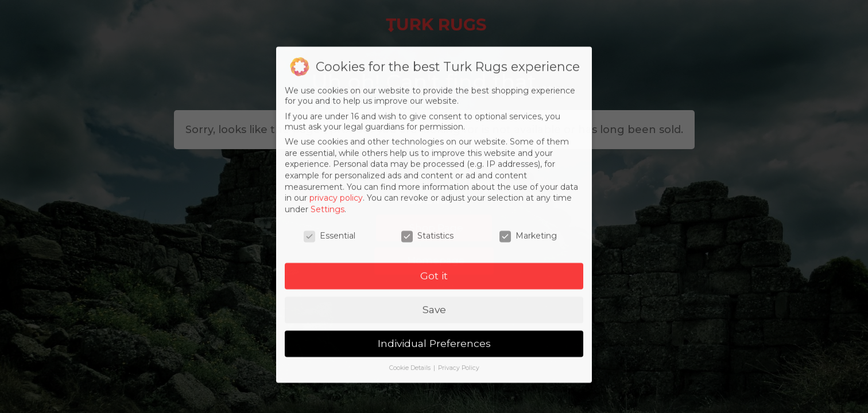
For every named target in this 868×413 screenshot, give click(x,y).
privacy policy (336, 208)
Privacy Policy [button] (459, 378)
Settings (328, 219)
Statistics (427, 245)
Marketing (528, 245)
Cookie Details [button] (411, 378)
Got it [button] (434, 285)
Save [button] (434, 319)
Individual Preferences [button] (434, 353)
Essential (330, 245)
